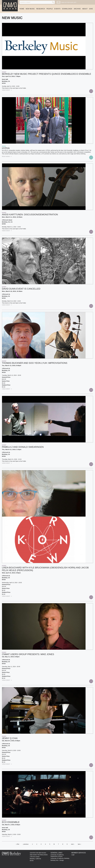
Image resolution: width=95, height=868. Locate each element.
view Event (7, 90)
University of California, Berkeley (60, 858)
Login (73, 855)
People (50, 9)
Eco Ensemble (11, 822)
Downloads (67, 9)
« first (18, 844)
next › (73, 844)
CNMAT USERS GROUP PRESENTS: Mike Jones (28, 654)
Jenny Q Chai (10, 738)
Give (91, 9)
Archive (77, 9)
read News (7, 156)
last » (79, 844)
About (85, 9)
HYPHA (6, 148)
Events (57, 9)
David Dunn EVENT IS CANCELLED (21, 289)
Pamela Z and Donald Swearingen (23, 447)
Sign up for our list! (69, 2)
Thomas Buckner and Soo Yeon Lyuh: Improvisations (35, 363)
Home (22, 9)
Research (41, 9)
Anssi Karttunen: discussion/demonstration (30, 214)
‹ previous (26, 844)
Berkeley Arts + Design (57, 860)
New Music (30, 9)
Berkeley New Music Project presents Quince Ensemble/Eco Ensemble (47, 74)
